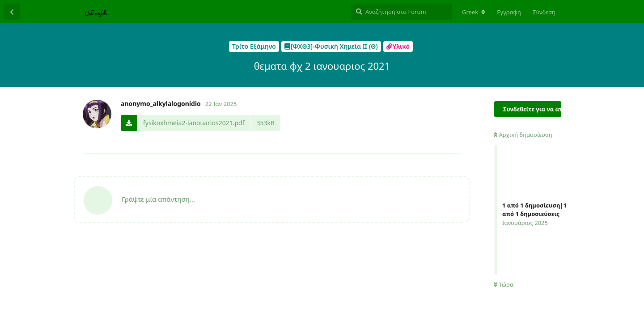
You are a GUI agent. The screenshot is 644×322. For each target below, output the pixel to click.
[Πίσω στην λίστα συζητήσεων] (12, 12)
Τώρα (504, 284)
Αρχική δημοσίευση (523, 135)
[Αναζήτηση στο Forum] (401, 12)
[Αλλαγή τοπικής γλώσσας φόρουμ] (474, 12)
